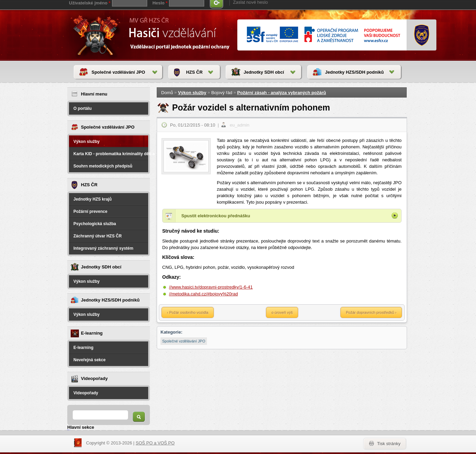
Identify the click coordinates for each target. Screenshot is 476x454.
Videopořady (86, 393)
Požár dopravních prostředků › (371, 312)
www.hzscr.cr (422, 35)
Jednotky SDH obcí (264, 72)
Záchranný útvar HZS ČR (97, 236)
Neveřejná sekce (89, 360)
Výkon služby (87, 142)
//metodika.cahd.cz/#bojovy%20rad (204, 294)
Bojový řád (222, 93)
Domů (167, 93)
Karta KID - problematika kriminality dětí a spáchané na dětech (111, 154)
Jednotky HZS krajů (93, 199)
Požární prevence (90, 211)
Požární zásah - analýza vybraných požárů (282, 93)
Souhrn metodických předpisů (103, 166)
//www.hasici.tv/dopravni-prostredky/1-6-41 (211, 287)
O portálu (82, 108)
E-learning (83, 348)
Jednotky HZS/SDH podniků (354, 72)
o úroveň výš (282, 312)
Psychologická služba (95, 224)
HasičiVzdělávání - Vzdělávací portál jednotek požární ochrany (97, 35)
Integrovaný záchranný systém (103, 248)
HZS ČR (194, 72)
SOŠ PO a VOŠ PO (155, 443)
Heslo (160, 3)
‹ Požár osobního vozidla (188, 312)
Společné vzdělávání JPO (118, 72)
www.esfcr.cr (323, 35)
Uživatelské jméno (90, 3)
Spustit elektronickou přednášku (216, 216)
